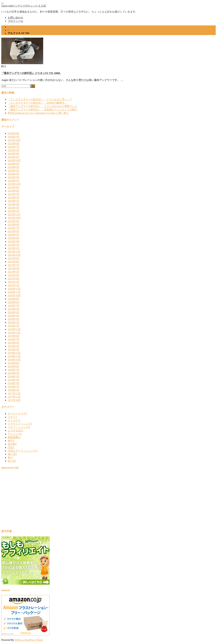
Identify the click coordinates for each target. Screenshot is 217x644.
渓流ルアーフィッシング (23, 451)
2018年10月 (14, 360)
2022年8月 (14, 225)
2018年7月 (14, 370)
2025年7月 (14, 147)
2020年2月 (14, 322)
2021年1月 (14, 285)
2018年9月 (14, 363)
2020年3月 (14, 319)
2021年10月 (14, 255)
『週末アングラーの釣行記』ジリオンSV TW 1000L (31, 73)
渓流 (11, 447)
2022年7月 (14, 228)
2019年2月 (14, 349)
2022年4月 (14, 238)
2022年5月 (14, 235)
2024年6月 (14, 167)
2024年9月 (14, 164)
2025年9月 (14, 144)
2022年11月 (14, 214)
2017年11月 (14, 397)
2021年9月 (14, 258)
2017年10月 (14, 400)
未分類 (12, 444)
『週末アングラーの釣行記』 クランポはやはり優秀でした (43, 106)
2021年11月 (14, 252)
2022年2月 (14, 245)
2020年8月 (14, 302)
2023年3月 (14, 208)
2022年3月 (14, 241)
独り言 (12, 454)
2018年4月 (14, 380)
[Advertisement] (98, 501)
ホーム (12, 27)
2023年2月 (14, 211)
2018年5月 (14, 377)
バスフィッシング (19, 427)
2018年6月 (14, 373)
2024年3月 (14, 177)
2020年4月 (14, 316)
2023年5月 (14, 201)
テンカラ (14, 420)
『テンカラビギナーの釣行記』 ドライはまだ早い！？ (40, 99)
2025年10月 (14, 140)
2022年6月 (14, 231)
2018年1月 (14, 390)
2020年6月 (14, 309)
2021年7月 (14, 265)
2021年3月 (14, 279)
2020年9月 (14, 299)
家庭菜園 (14, 437)
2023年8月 (14, 191)
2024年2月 (14, 181)
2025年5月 (14, 150)
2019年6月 (14, 343)
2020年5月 (14, 312)
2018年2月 (14, 387)
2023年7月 (14, 194)
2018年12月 (14, 353)
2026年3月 (14, 137)
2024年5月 (14, 171)
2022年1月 (14, 248)
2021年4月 (14, 275)
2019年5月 (14, 346)
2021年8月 (14, 262)
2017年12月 (14, 393)
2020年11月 (14, 292)
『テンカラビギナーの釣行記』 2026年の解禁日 (37, 103)
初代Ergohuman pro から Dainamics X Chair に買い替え (38, 113)
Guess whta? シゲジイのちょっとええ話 (24, 6)
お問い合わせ (15, 18)
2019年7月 (14, 339)
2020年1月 (14, 326)
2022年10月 (14, 218)
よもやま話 (15, 431)
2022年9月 (14, 221)
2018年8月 (14, 366)
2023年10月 (14, 184)
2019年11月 (14, 333)
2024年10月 (14, 160)
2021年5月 (14, 272)
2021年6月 (14, 268)
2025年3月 (14, 157)
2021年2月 (14, 282)
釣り (12, 461)
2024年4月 (14, 174)
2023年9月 (14, 187)
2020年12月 (14, 289)
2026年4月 (14, 133)
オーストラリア (17, 414)
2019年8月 (14, 336)
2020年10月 (14, 295)
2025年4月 (14, 154)
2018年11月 (14, 356)
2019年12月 (14, 329)
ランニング (15, 434)
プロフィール (15, 21)
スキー (12, 417)
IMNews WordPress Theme (29, 640)
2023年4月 (14, 204)
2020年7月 (14, 306)
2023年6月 (14, 198)
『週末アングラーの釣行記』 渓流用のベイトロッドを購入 (43, 110)
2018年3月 (14, 383)
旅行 (11, 441)
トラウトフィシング (20, 424)
